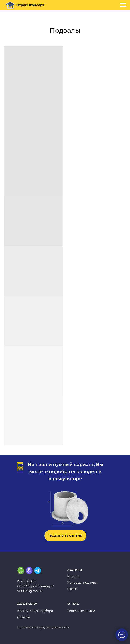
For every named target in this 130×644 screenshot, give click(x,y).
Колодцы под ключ (83, 582)
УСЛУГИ (75, 570)
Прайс (72, 589)
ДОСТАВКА (27, 604)
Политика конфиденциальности (43, 627)
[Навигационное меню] (123, 5)
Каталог (74, 576)
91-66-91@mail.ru (30, 591)
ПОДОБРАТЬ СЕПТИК (65, 536)
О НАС (73, 604)
